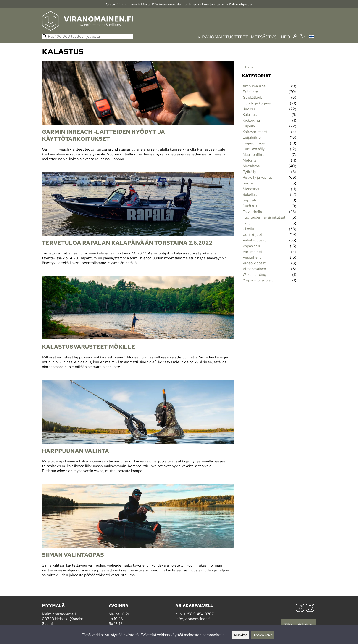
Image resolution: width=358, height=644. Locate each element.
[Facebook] (300, 608)
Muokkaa (241, 635)
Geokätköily (253, 97)
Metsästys (251, 166)
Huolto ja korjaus (257, 103)
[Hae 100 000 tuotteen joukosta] (88, 36)
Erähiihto (250, 92)
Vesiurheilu (252, 257)
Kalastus (250, 115)
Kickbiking (251, 120)
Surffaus (250, 206)
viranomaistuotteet (223, 37)
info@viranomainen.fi (193, 619)
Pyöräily (249, 172)
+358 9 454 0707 (199, 614)
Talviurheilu (252, 212)
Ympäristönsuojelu (258, 280)
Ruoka (248, 183)
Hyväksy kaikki (263, 635)
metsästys (264, 37)
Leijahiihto (252, 137)
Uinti (247, 223)
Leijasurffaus (254, 143)
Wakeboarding (254, 274)
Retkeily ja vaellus (258, 177)
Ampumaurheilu (256, 86)
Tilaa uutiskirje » (298, 625)
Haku (249, 67)
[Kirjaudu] (295, 37)
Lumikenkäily (254, 149)
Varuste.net (252, 252)
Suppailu (250, 200)
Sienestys (251, 189)
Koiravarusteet (255, 132)
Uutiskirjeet (252, 235)
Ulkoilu (248, 229)
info (285, 37)
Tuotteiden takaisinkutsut (264, 217)
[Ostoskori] (303, 37)
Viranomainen (254, 269)
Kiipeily (249, 126)
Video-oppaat (254, 263)
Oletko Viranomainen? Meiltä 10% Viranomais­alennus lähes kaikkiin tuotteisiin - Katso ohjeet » (179, 4)
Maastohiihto (254, 155)
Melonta (250, 160)
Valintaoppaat (254, 240)
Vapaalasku (252, 246)
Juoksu (249, 109)
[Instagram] (310, 608)
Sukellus (250, 195)
